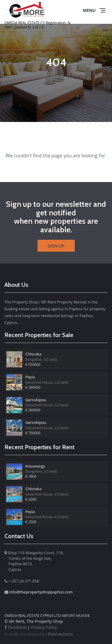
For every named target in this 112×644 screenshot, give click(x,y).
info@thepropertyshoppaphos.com (41, 592)
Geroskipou (36, 400)
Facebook (15, 627)
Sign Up (56, 246)
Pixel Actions (39, 634)
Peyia (30, 377)
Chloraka (33, 354)
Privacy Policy (44, 627)
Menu (89, 10)
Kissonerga (35, 466)
